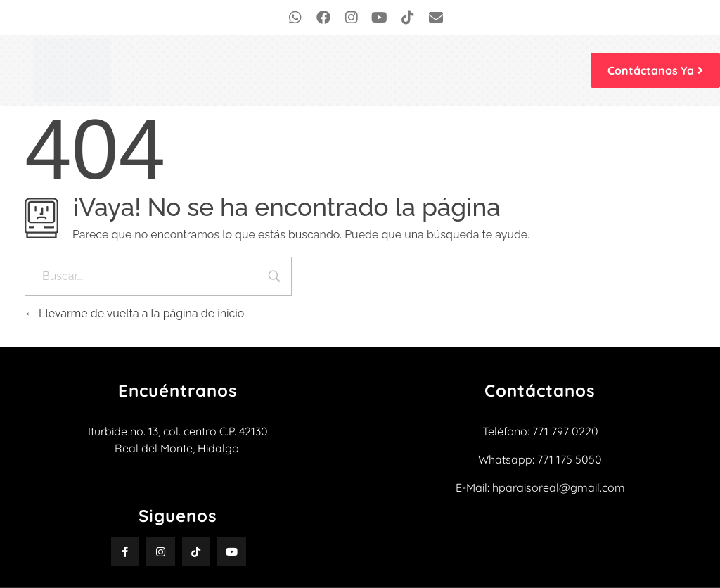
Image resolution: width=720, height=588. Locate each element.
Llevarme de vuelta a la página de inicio (134, 313)
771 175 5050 (570, 459)
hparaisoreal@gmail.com (559, 487)
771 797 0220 (565, 431)
